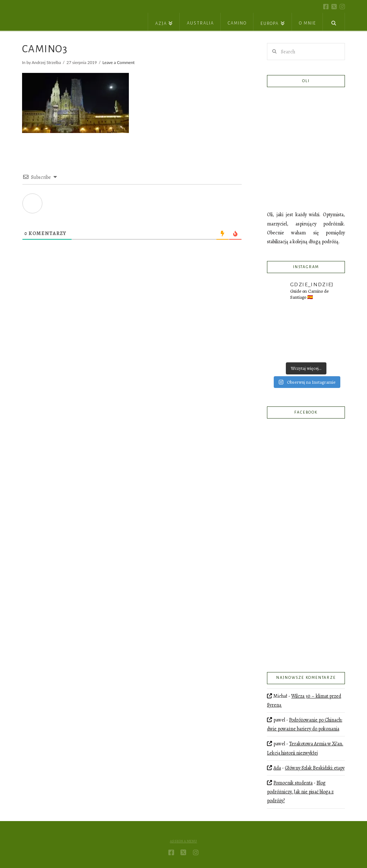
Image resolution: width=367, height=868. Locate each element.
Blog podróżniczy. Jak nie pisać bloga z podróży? (300, 792)
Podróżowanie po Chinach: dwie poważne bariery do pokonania (305, 724)
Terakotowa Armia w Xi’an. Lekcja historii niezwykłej (305, 748)
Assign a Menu (183, 841)
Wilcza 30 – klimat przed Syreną (304, 701)
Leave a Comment (119, 62)
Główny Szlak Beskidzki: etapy (315, 768)
